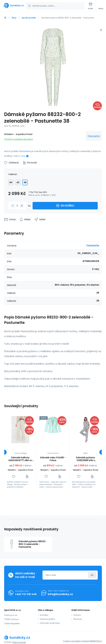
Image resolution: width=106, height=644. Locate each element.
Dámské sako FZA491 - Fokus (53, 459)
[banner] (13, 5)
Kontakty (44, 615)
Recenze (78, 619)
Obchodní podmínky (50, 623)
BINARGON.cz (96, 641)
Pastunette (94, 136)
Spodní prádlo (29, 18)
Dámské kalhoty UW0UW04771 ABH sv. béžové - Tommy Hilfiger (20, 459)
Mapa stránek (19, 642)
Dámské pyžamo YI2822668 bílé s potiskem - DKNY (86, 459)
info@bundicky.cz (60, 594)
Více (23, 156)
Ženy (14, 18)
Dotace (77, 615)
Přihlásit (92, 575)
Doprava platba (47, 619)
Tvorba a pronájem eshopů (76, 641)
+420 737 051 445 (26, 594)
